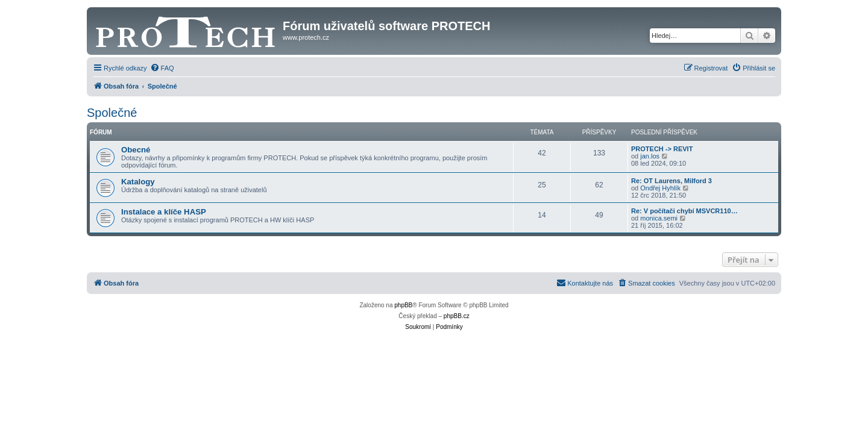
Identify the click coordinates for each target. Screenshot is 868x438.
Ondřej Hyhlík (660, 188)
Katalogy (138, 182)
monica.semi (659, 218)
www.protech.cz (306, 37)
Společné (112, 113)
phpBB (403, 305)
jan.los (650, 156)
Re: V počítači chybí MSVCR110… (684, 211)
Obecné (136, 150)
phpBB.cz (457, 316)
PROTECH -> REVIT (662, 149)
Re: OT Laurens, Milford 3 (671, 181)
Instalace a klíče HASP (164, 212)
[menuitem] (162, 68)
